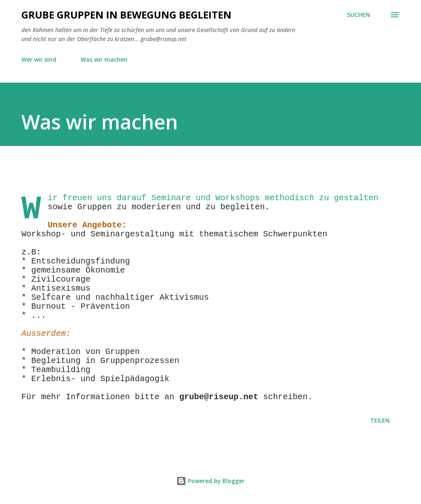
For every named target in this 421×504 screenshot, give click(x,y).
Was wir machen (104, 59)
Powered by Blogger (210, 481)
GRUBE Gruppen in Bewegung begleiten (126, 15)
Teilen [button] (380, 420)
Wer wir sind (39, 59)
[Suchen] (359, 15)
